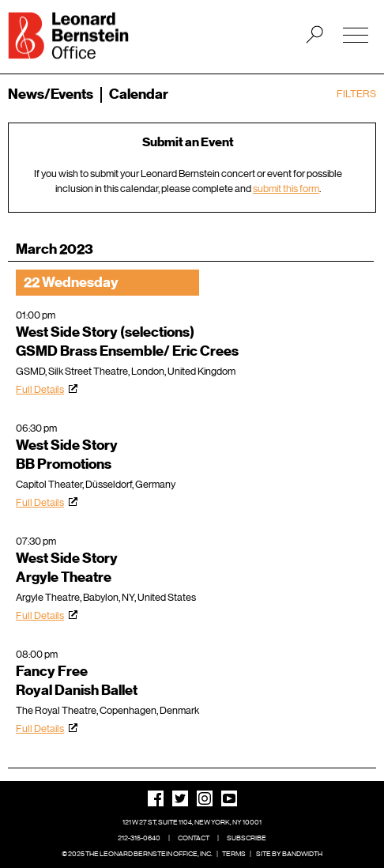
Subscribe (247, 838)
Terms (234, 854)
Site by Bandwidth (289, 854)
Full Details (40, 389)
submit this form (286, 189)
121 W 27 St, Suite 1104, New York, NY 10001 (192, 822)
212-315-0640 (139, 838)
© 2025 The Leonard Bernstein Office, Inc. (137, 854)
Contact (194, 838)
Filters (356, 94)
